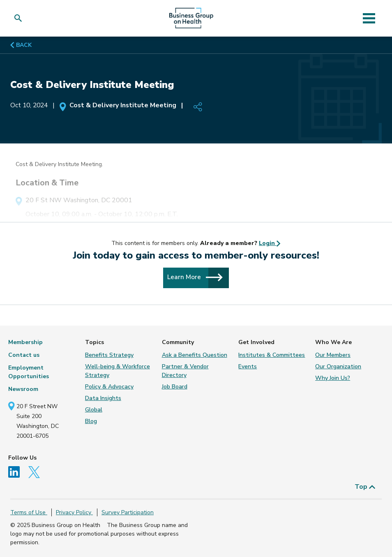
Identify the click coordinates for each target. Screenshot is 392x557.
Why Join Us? (333, 378)
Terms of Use (29, 512)
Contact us (24, 355)
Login (270, 243)
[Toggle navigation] (369, 18)
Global (94, 410)
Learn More (195, 277)
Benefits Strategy (109, 355)
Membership (25, 342)
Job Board (175, 387)
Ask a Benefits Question (195, 355)
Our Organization (338, 366)
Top (365, 487)
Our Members (333, 355)
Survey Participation (128, 512)
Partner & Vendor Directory (185, 371)
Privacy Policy (74, 512)
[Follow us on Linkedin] (17, 472)
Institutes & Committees (272, 355)
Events (248, 366)
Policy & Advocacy (109, 387)
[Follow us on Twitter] (37, 472)
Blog (91, 421)
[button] (20, 18)
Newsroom (23, 389)
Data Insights (103, 398)
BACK (21, 45)
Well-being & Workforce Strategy (118, 371)
